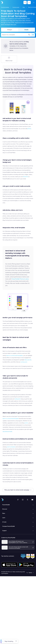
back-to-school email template (11, 419)
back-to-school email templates (15, 355)
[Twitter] (27, 500)
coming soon (24, 362)
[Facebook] (18, 500)
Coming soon (16, 7)
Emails (26, 30)
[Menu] (34, 2)
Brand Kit (26, 177)
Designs (10, 30)
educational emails (7, 432)
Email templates (5, 7)
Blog (24, 7)
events (26, 423)
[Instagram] (23, 500)
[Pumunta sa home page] (2, 2)
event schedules (11, 447)
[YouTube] (32, 500)
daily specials (28, 360)
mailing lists (18, 399)
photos (29, 129)
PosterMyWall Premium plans (20, 279)
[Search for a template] (15, 35)
